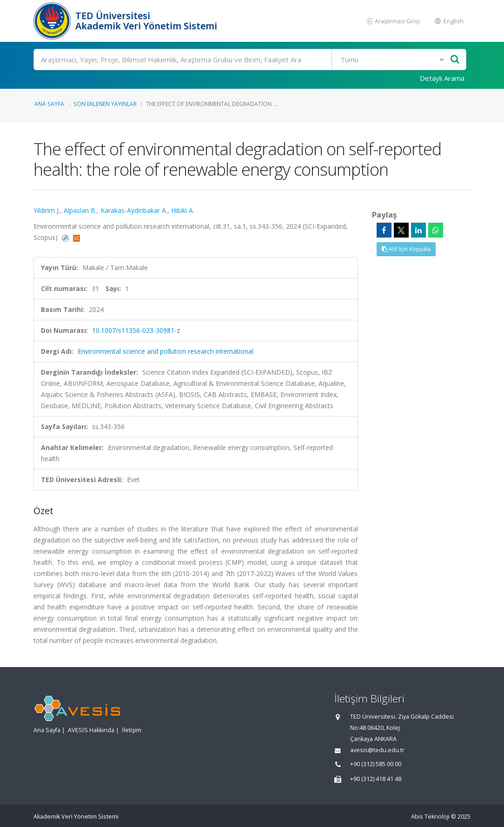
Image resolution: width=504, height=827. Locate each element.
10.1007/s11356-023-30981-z (136, 330)
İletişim (132, 730)
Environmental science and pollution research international (166, 351)
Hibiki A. (183, 210)
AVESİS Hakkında (91, 730)
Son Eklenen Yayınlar (105, 104)
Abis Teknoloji (430, 817)
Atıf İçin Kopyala (406, 249)
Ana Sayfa (49, 104)
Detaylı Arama (442, 78)
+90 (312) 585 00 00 (376, 764)
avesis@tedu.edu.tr (377, 750)
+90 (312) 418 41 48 (376, 779)
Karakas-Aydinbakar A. (134, 210)
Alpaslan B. (80, 210)
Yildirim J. (47, 210)
